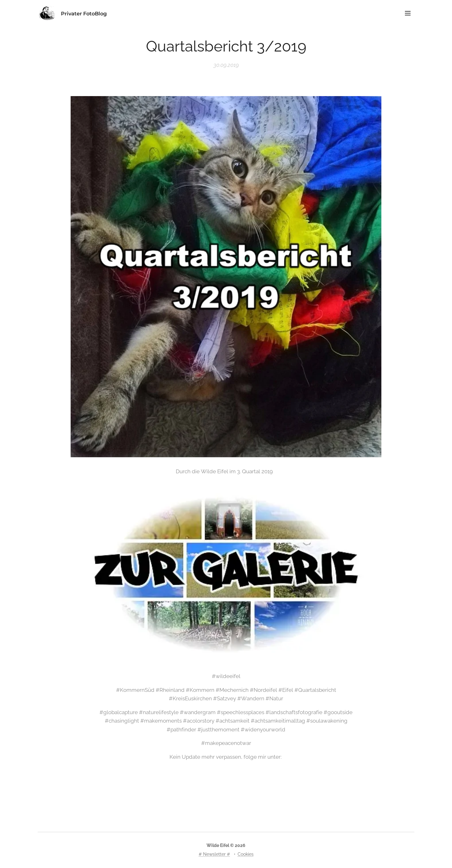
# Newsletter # (214, 854)
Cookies (246, 854)
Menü (408, 13)
